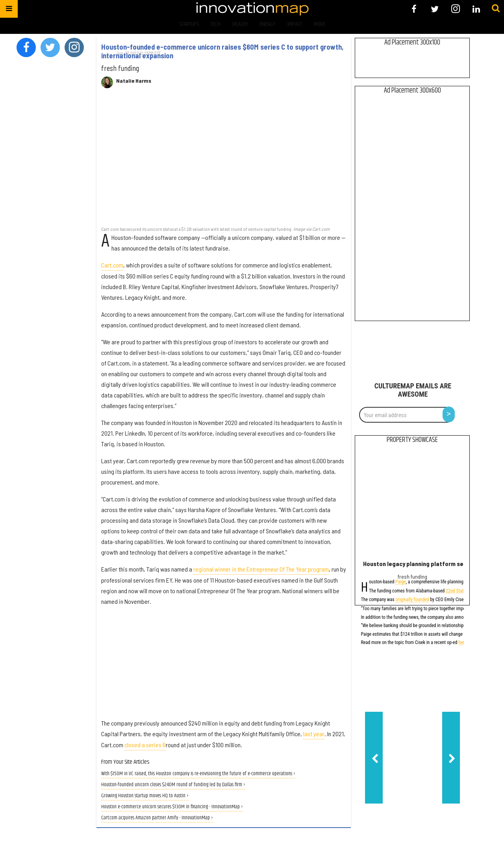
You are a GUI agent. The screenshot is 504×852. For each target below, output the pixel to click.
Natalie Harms (134, 81)
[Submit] (496, 9)
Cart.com (112, 265)
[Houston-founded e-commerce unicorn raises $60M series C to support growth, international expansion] (224, 161)
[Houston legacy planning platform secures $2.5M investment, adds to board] (412, 504)
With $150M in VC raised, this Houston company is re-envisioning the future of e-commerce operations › (198, 774)
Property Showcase (412, 440)
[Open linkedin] (476, 9)
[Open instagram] (455, 9)
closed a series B (145, 745)
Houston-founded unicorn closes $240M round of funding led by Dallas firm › (173, 785)
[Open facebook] (414, 9)
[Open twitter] (435, 9)
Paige (401, 582)
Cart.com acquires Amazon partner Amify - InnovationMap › (157, 818)
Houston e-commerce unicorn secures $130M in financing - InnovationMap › (172, 807)
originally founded (412, 600)
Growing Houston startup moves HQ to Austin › (145, 796)
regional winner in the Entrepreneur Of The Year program (261, 569)
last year (314, 734)
